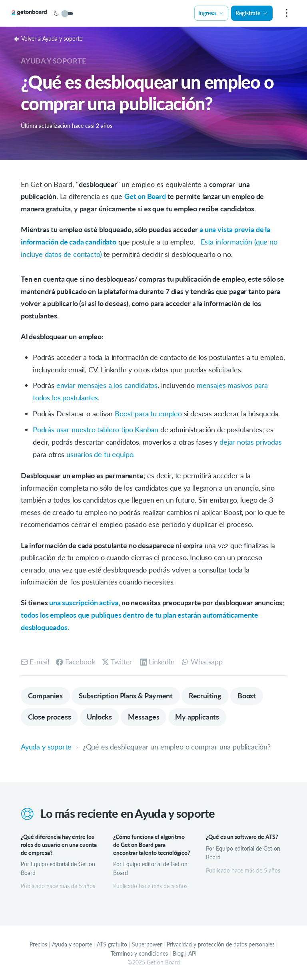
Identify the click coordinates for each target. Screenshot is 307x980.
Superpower (147, 943)
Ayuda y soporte (53, 61)
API (192, 952)
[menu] (285, 13)
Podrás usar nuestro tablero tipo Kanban (96, 428)
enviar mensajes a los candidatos (107, 384)
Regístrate (251, 13)
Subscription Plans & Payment (126, 694)
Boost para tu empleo (148, 412)
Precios (38, 943)
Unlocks (100, 715)
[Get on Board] (37, 14)
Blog (178, 952)
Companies (45, 694)
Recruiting (206, 694)
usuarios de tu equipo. (101, 453)
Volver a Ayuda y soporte (48, 39)
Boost (248, 694)
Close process (50, 715)
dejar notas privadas (250, 441)
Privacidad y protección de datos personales (221, 943)
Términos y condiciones (139, 952)
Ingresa (211, 13)
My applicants (198, 715)
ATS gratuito (112, 943)
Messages (145, 715)
